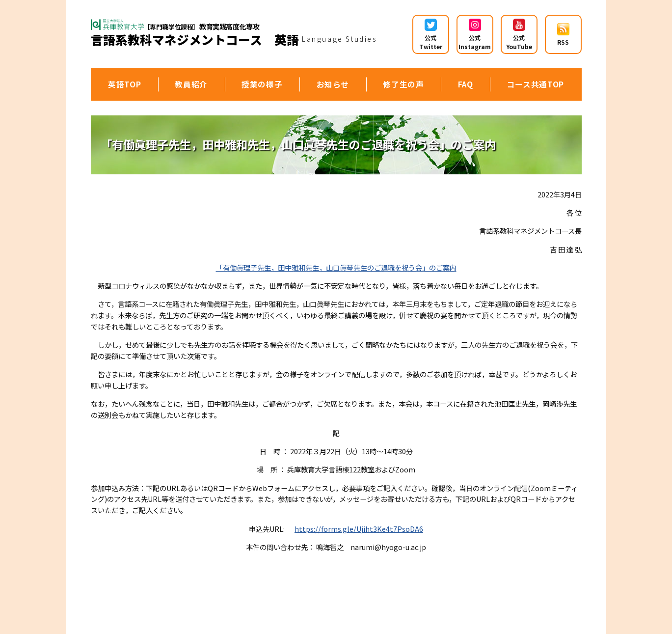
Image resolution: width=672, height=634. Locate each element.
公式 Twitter (431, 35)
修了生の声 (403, 84)
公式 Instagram (475, 35)
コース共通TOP (536, 84)
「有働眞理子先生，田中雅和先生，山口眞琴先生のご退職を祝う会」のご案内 (336, 267)
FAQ (466, 84)
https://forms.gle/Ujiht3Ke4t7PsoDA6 (359, 529)
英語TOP (124, 84)
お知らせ (333, 84)
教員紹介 (191, 84)
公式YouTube (519, 35)
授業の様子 (262, 84)
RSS (563, 35)
